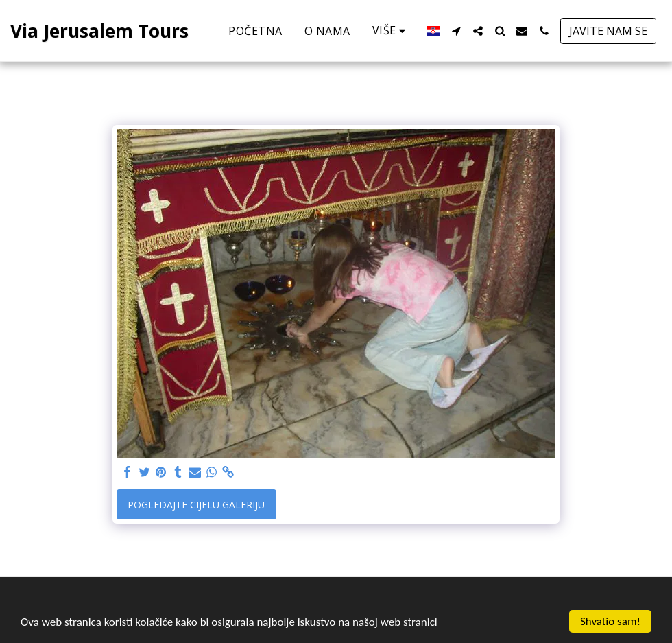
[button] (456, 31)
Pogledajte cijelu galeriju (196, 505)
